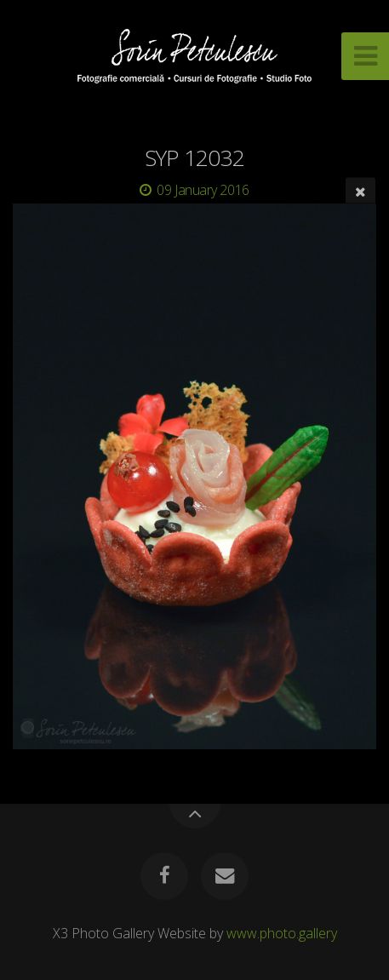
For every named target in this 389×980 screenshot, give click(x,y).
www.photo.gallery (282, 933)
